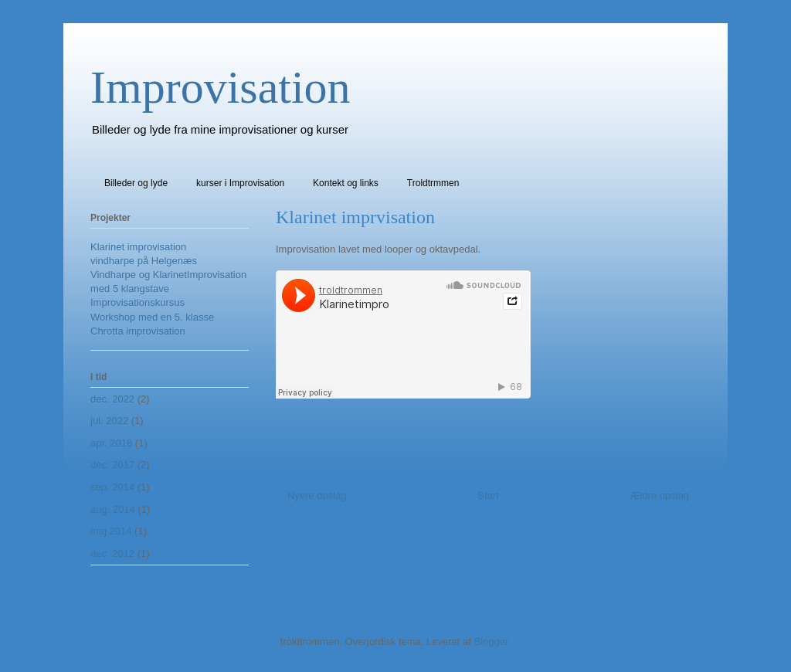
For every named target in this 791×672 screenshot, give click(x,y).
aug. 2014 (113, 509)
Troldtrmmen (433, 183)
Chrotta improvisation (138, 331)
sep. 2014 (112, 487)
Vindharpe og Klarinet (139, 275)
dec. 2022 (112, 399)
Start (488, 496)
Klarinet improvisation (138, 247)
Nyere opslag (317, 496)
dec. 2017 (112, 465)
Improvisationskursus (137, 302)
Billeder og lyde (136, 183)
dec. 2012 (112, 553)
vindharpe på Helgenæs (144, 261)
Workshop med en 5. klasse (152, 317)
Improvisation (221, 87)
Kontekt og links (346, 183)
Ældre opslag (659, 496)
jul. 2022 (109, 421)
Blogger (491, 641)
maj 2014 (111, 531)
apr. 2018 (111, 443)
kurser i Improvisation (240, 183)
